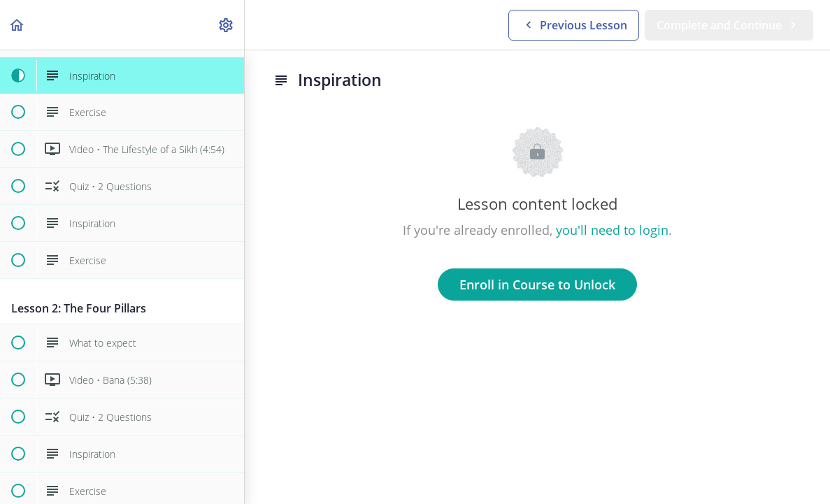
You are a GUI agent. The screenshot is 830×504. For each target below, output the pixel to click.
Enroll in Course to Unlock (537, 285)
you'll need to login (612, 230)
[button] (17, 25)
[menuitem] (227, 25)
